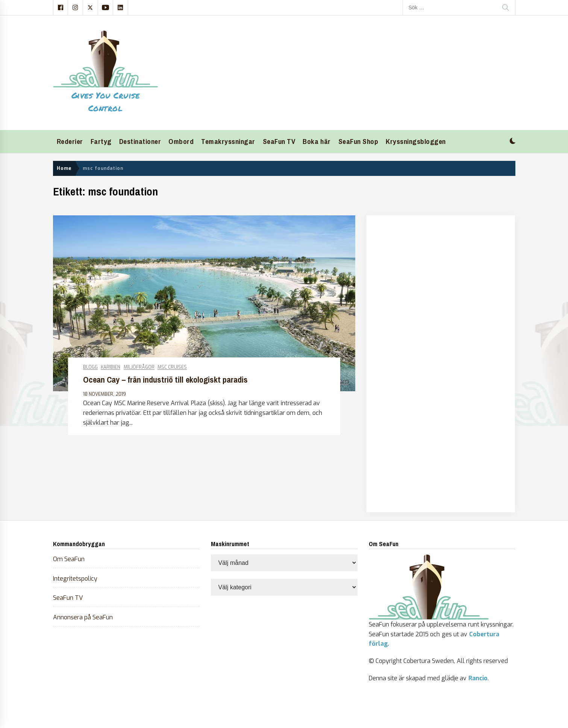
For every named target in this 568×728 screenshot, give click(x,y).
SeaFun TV (279, 142)
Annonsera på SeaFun (83, 617)
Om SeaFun (69, 559)
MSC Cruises (172, 367)
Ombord (181, 142)
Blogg (90, 367)
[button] (513, 142)
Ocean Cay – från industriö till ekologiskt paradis (165, 380)
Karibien (111, 367)
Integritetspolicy (75, 579)
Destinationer (140, 142)
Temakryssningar (228, 142)
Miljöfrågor (139, 367)
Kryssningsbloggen (416, 142)
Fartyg (101, 142)
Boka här (317, 142)
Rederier (70, 142)
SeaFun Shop (358, 142)
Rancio (478, 678)
